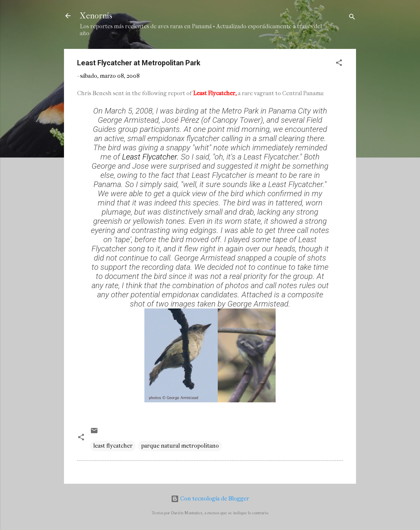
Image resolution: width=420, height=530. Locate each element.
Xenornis (96, 16)
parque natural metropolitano (180, 446)
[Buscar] (352, 18)
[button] (339, 64)
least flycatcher (113, 446)
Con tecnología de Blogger (210, 499)
